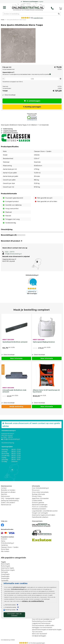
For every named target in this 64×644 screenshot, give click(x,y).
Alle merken (5, 551)
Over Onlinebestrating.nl (40, 488)
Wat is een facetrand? (40, 634)
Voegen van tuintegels (40, 513)
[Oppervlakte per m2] (32, 79)
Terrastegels (5, 578)
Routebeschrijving (8, 443)
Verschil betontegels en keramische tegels (47, 630)
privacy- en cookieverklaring (33, 601)
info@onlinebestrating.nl (13, 254)
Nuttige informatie (38, 494)
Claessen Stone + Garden (10, 547)
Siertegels (4, 572)
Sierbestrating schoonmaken (42, 621)
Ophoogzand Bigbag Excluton (44, 342)
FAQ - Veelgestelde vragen (10, 498)
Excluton (4, 539)
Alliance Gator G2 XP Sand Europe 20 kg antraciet (46, 391)
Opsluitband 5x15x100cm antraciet (15, 342)
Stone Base (5, 549)
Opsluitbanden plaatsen (40, 517)
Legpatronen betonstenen (41, 623)
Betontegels (5, 564)
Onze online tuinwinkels (40, 492)
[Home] (28, 7)
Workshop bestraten (39, 509)
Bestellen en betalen (8, 490)
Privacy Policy (37, 496)
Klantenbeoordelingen (40, 505)
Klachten (4, 494)
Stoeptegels (5, 574)
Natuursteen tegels (8, 570)
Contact (4, 488)
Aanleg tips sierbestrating (10, 501)
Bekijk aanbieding (16, 406)
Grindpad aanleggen (39, 636)
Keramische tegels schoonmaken (44, 515)
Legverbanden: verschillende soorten (45, 511)
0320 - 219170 (10, 252)
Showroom (36, 490)
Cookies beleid (37, 501)
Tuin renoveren (37, 632)
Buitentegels (5, 566)
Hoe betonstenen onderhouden (43, 625)
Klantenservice (6, 505)
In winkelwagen (32, 101)
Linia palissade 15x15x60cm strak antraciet (14, 391)
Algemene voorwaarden (40, 498)
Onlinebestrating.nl (7, 543)
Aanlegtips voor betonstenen (42, 628)
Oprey (3, 541)
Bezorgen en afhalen (8, 492)
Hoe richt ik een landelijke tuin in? (44, 619)
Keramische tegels (7, 568)
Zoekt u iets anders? (8, 503)
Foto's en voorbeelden (40, 507)
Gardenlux (4, 545)
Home (3, 20)
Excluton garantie (38, 503)
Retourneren (5, 496)
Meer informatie (16, 358)
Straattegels (5, 576)
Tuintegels (5, 580)
